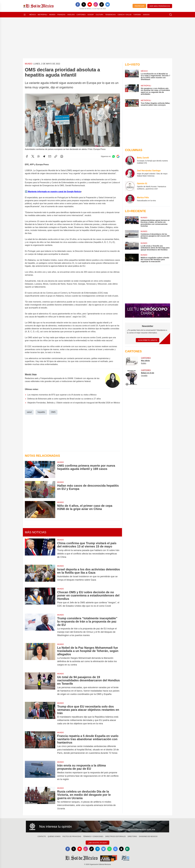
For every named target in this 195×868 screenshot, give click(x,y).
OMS (53, 412)
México (33, 15)
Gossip (91, 15)
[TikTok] (102, 4)
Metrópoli (42, 15)
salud (29, 412)
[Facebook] (78, 4)
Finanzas (61, 15)
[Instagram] (96, 4)
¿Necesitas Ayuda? (97, 843)
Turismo (137, 15)
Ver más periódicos (160, 6)
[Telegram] (97, 849)
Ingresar (139, 6)
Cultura (99, 15)
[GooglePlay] (127, 849)
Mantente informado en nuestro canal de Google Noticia (54, 191)
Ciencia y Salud (125, 15)
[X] (84, 4)
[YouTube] (90, 4)
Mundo (52, 15)
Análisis (71, 15)
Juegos (146, 15)
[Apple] (121, 849)
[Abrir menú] (25, 15)
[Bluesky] (108, 4)
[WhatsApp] (109, 849)
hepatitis (41, 412)
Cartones (81, 15)
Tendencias (110, 15)
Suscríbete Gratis (148, 340)
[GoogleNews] (115, 849)
